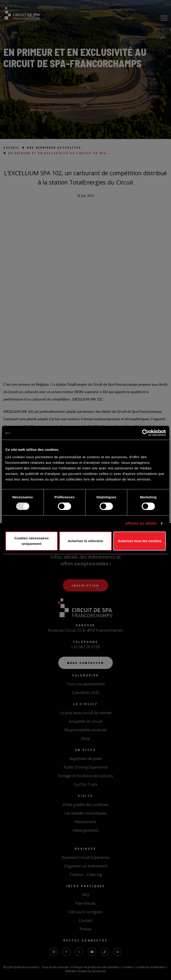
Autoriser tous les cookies (140, 541)
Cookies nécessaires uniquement (31, 541)
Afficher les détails (141, 523)
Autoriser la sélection (85, 541)
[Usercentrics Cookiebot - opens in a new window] (145, 433)
